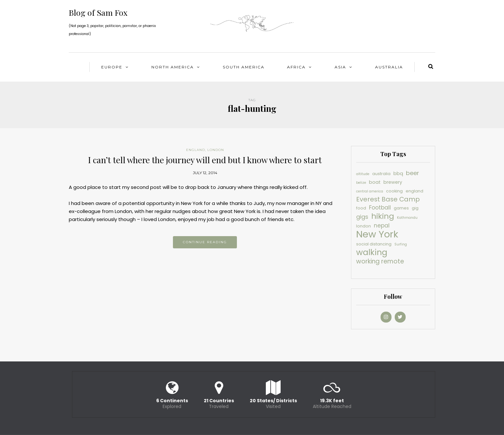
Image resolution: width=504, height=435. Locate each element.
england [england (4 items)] (414, 191)
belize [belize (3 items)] (361, 183)
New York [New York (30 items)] (377, 234)
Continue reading (205, 242)
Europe (112, 67)
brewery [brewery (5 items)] (393, 182)
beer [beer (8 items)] (413, 173)
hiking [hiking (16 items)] (383, 216)
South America (244, 67)
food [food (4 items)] (361, 208)
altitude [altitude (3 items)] (363, 174)
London (216, 150)
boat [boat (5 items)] (375, 182)
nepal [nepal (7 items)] (382, 226)
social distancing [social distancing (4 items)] (374, 244)
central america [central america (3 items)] (370, 191)
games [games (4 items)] (401, 208)
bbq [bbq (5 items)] (398, 173)
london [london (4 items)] (364, 226)
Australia (389, 67)
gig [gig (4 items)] (415, 208)
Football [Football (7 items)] (380, 208)
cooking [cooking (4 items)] (394, 191)
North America (173, 67)
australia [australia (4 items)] (381, 174)
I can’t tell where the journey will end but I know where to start (205, 160)
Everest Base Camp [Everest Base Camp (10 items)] (388, 199)
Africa (296, 67)
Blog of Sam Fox (98, 12)
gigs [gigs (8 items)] (362, 217)
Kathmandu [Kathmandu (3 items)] (407, 218)
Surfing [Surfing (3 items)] (401, 244)
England (196, 150)
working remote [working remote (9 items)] (380, 261)
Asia (340, 67)
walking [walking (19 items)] (372, 252)
